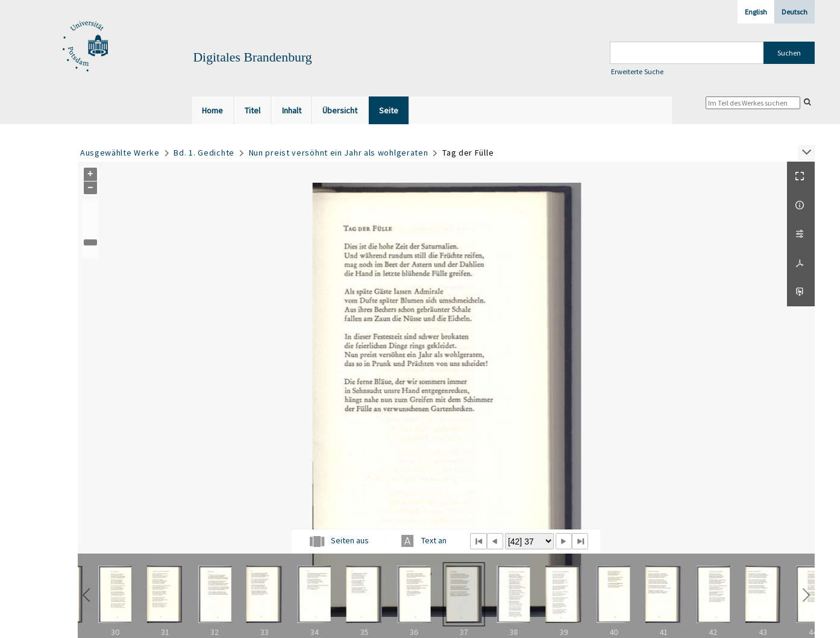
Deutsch (795, 12)
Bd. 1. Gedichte (204, 153)
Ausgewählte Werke (120, 153)
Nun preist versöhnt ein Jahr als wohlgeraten (339, 153)
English (756, 12)
